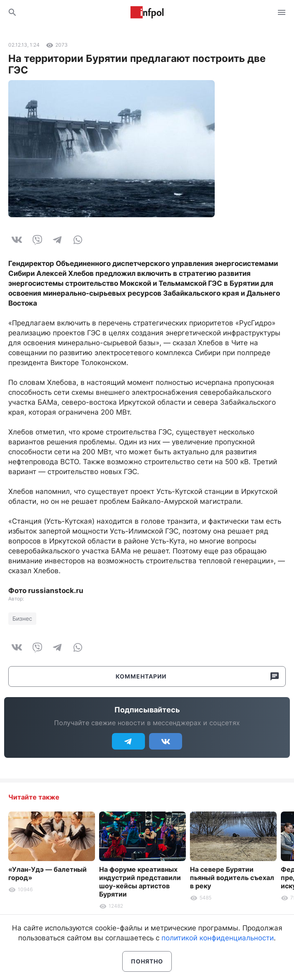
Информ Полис (147, 12)
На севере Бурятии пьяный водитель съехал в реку (232, 878)
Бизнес (22, 618)
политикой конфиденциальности (218, 938)
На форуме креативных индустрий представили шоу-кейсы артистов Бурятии (140, 882)
